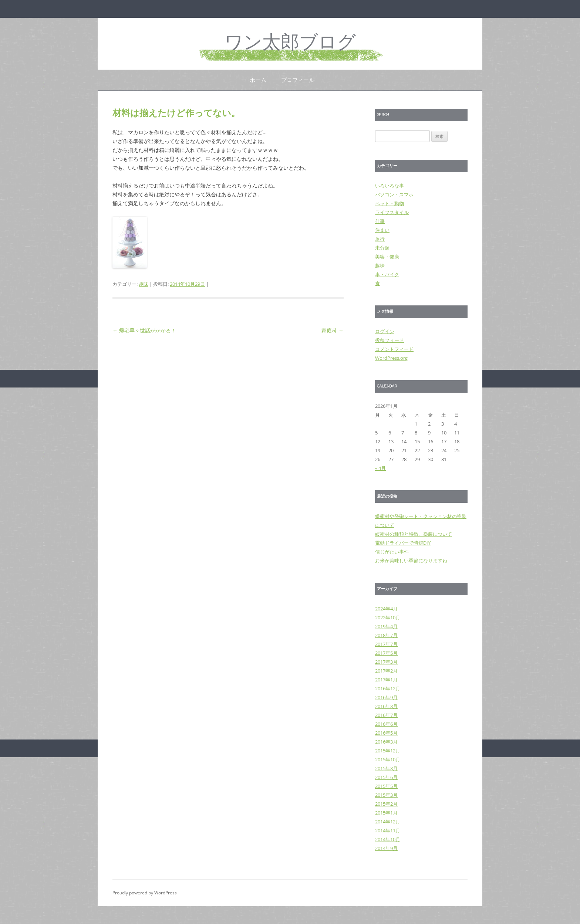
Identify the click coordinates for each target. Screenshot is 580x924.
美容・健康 (387, 257)
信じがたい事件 (392, 552)
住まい (382, 230)
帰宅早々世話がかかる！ (144, 330)
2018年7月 (386, 635)
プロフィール (298, 80)
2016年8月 (386, 706)
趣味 (144, 284)
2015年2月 (386, 804)
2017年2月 (386, 671)
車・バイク (387, 274)
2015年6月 (386, 777)
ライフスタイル (392, 212)
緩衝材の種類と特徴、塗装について (414, 534)
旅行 (380, 239)
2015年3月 (386, 795)
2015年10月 (388, 759)
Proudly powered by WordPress (145, 893)
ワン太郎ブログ (290, 43)
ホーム (258, 80)
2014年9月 (386, 848)
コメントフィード (394, 349)
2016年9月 (386, 697)
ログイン (385, 331)
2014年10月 (388, 839)
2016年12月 (388, 688)
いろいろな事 (390, 186)
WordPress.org (391, 358)
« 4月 (380, 468)
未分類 (382, 248)
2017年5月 (386, 653)
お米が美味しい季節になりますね (411, 561)
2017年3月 (386, 662)
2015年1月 (386, 813)
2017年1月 (386, 680)
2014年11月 (388, 830)
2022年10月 (388, 617)
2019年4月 (386, 626)
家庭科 (333, 330)
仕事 (380, 221)
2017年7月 (386, 644)
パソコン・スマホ (394, 194)
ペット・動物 (390, 203)
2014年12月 (388, 822)
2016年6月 (386, 724)
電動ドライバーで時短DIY (403, 543)
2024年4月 (386, 609)
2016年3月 (386, 742)
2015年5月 (386, 786)
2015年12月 (388, 751)
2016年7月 (386, 715)
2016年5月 (386, 733)
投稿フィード (390, 340)
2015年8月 (386, 768)
